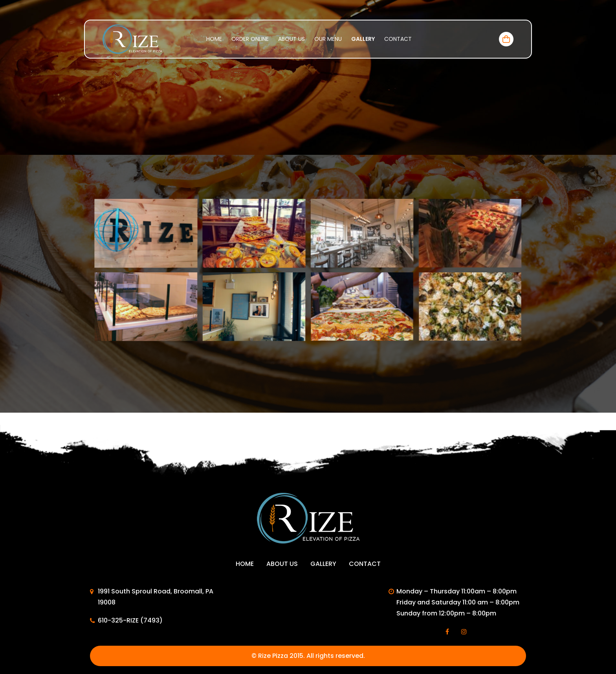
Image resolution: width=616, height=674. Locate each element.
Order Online (250, 39)
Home (214, 39)
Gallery (363, 39)
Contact (398, 39)
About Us (291, 39)
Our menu (328, 39)
